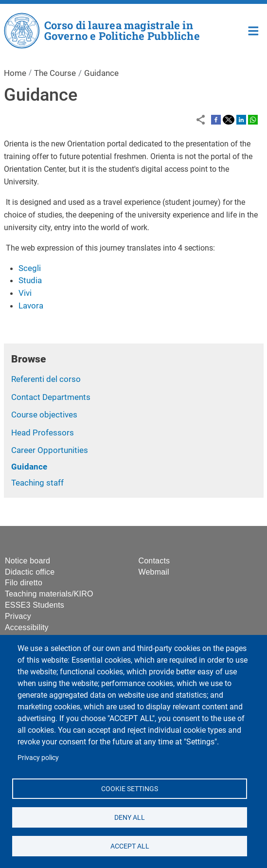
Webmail (154, 572)
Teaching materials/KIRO (49, 594)
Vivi (25, 293)
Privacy (18, 616)
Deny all (130, 817)
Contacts (154, 561)
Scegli (30, 268)
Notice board (27, 561)
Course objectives (44, 415)
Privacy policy (38, 758)
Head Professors (43, 433)
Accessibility (27, 627)
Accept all (129, 846)
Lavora (31, 306)
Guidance (29, 467)
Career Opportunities (50, 450)
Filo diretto (24, 583)
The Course (55, 73)
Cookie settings (130, 788)
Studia (30, 280)
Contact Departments (51, 397)
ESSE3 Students (35, 605)
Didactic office (30, 572)
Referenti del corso (46, 379)
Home (254, 30)
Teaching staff (37, 483)
